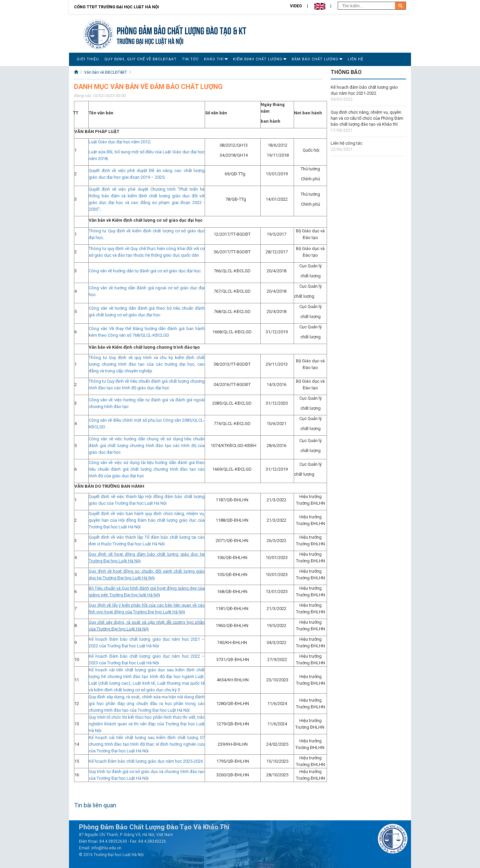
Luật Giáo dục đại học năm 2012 (119, 142)
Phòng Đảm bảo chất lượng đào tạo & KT (181, 30)
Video (296, 6)
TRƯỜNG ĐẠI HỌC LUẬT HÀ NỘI (150, 40)
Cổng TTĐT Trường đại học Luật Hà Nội (116, 7)
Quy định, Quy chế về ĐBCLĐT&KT (140, 59)
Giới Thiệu (88, 59)
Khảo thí (214, 59)
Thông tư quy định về (109, 248)
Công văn (98, 271)
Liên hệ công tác (346, 143)
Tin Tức (190, 59)
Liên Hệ (355, 59)
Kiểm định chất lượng (258, 59)
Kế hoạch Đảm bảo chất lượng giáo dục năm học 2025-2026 (146, 761)
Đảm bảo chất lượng (315, 59)
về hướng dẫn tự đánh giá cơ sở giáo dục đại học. (155, 271)
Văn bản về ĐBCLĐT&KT (105, 72)
